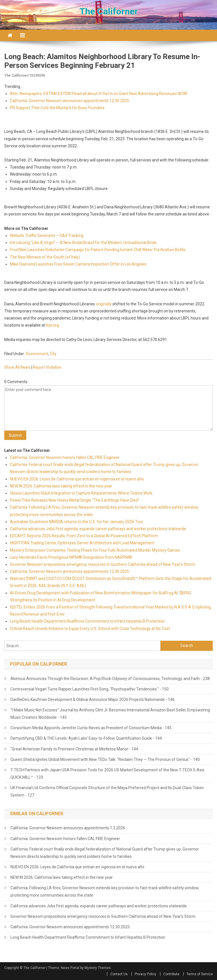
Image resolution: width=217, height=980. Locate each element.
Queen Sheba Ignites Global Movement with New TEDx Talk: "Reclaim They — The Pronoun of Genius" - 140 (105, 759)
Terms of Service (200, 974)
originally (104, 304)
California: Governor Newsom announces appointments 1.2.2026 (68, 828)
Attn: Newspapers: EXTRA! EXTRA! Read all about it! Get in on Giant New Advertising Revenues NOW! (99, 94)
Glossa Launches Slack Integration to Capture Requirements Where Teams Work (81, 493)
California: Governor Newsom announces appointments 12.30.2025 (70, 101)
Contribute (171, 974)
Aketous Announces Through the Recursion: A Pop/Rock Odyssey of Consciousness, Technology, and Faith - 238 (110, 679)
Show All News (17, 367)
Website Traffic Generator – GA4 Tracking (47, 236)
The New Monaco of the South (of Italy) (45, 257)
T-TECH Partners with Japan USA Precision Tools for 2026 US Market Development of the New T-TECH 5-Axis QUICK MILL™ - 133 (107, 774)
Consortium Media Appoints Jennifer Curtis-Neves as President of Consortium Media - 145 (91, 728)
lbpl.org (53, 325)
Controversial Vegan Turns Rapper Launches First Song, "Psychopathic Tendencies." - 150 (90, 689)
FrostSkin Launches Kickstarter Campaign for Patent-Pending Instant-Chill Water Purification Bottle (98, 250)
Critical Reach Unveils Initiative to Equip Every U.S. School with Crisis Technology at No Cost (90, 629)
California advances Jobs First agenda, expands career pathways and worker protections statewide (98, 529)
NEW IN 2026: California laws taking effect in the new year (61, 486)
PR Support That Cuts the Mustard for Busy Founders (57, 108)
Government (37, 354)
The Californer (109, 11)
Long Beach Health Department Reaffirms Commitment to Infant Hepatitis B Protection (87, 621)
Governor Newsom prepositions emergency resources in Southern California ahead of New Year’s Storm (103, 916)
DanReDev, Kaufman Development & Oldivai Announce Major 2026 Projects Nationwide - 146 (93, 700)
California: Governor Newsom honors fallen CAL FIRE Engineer (65, 457)
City (53, 354)
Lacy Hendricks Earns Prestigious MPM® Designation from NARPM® (71, 557)
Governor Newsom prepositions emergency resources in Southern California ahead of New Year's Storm (102, 564)
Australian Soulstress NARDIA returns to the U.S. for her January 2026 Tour (77, 522)
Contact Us (119, 974)
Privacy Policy (146, 974)
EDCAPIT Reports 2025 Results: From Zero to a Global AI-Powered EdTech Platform (84, 536)
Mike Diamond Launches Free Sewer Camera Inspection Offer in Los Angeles (78, 264)
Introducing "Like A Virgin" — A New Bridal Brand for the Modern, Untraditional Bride (83, 243)
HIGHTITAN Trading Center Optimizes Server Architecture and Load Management (82, 543)
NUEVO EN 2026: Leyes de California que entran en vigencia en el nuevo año (77, 479)
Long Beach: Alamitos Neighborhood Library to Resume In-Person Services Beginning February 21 (102, 61)
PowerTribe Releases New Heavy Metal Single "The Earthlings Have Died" (75, 500)
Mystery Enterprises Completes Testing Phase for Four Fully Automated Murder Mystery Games (95, 550)
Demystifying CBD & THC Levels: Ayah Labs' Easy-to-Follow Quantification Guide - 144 (86, 738)
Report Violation (47, 367)
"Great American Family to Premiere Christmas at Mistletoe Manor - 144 (74, 749)
